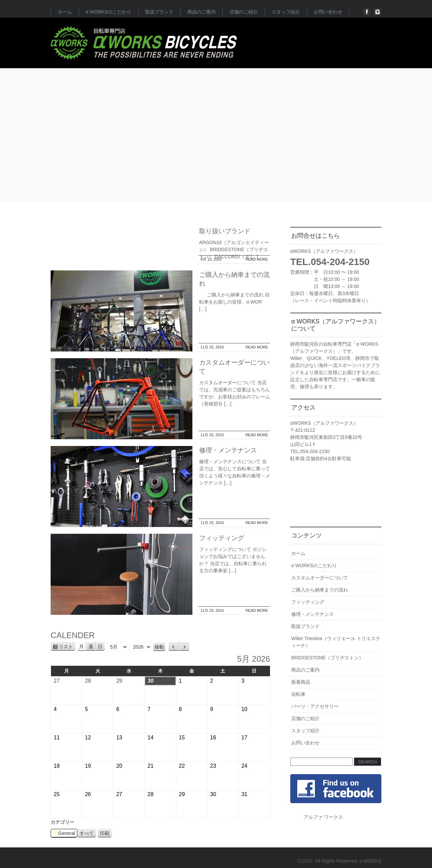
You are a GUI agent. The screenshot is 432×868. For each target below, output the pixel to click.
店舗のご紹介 (244, 12)
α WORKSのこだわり (109, 12)
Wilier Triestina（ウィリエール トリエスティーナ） (336, 642)
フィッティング (222, 538)
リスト (67, 647)
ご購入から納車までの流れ (320, 590)
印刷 (106, 834)
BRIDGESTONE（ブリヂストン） (327, 658)
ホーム (65, 12)
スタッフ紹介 (286, 12)
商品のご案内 (201, 12)
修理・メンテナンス (228, 450)
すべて (87, 833)
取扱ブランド (159, 12)
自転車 (298, 694)
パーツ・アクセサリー (315, 706)
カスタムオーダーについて (320, 578)
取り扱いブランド (225, 231)
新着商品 (301, 682)
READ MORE (257, 259)
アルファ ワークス (323, 817)
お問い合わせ (328, 12)
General (64, 834)
